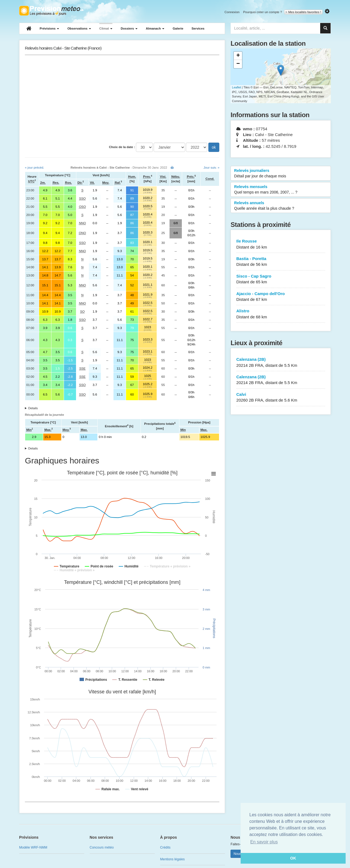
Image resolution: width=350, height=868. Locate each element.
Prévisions (49, 28)
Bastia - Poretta (281, 262)
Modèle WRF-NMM (33, 847)
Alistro (281, 314)
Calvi (281, 398)
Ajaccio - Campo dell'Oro (281, 297)
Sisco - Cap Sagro (281, 279)
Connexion (232, 12)
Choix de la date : (122, 147)
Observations (79, 28)
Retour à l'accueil (51, 11)
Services (198, 28)
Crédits (165, 847)
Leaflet (236, 87)
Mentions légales (173, 859)
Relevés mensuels (281, 190)
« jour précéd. (34, 168)
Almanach (155, 28)
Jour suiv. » (211, 168)
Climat (106, 28)
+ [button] (238, 56)
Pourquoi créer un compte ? (262, 12)
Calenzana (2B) (281, 363)
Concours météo (102, 847)
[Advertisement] (122, 99)
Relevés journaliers (281, 174)
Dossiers (129, 28)
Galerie (178, 28)
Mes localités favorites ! (303, 12)
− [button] (238, 64)
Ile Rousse (281, 244)
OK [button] (293, 858)
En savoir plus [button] (264, 842)
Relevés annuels (281, 206)
